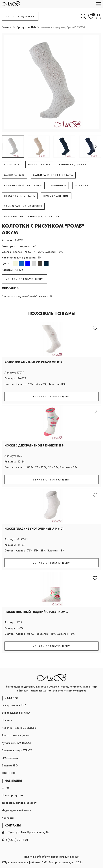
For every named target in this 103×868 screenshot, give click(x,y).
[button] (96, 146)
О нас (6, 788)
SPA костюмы (10, 758)
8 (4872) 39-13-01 (15, 840)
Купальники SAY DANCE (17, 743)
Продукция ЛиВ (26, 27)
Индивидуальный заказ (16, 810)
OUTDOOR (9, 773)
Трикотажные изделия (16, 735)
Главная (7, 27)
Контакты (8, 818)
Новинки (7, 720)
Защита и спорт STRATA (17, 750)
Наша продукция (12, 795)
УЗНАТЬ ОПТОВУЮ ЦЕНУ (24, 279)
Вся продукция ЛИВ (14, 705)
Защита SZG (10, 765)
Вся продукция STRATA (16, 713)
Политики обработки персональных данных (52, 857)
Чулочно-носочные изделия (19, 728)
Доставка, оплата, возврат (19, 803)
